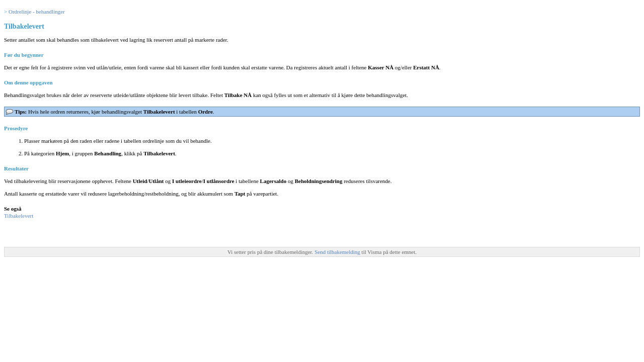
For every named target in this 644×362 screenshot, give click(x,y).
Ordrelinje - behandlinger (37, 12)
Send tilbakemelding (338, 252)
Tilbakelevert (19, 216)
